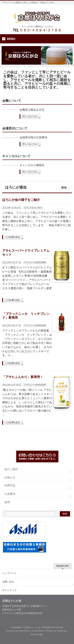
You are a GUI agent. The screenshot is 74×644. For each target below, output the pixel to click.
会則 (7, 502)
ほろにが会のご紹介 (33, 208)
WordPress (25, 631)
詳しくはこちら (30, 116)
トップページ (9, 573)
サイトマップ (9, 590)
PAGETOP (63, 566)
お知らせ (10, 477)
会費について (12, 101)
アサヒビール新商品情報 (35, 262)
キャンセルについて (16, 156)
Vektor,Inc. (63, 631)
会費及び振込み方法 (32, 110)
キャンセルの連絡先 (32, 165)
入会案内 (10, 494)
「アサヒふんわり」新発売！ (23, 377)
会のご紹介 (11, 469)
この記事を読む (13, 237)
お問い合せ (8, 582)
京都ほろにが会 (32, 627)
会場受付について (15, 128)
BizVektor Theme (44, 631)
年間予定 (10, 485)
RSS (64, 187)
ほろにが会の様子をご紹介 (21, 200)
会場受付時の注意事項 (33, 137)
